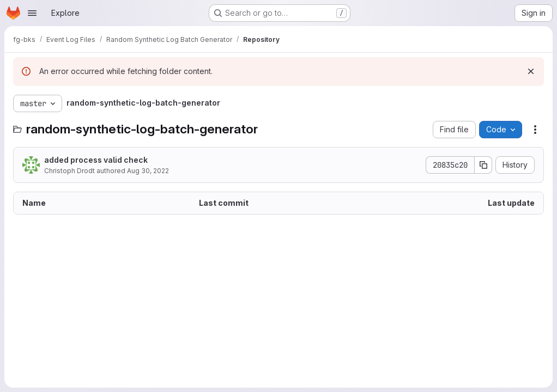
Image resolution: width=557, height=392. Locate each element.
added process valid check (96, 160)
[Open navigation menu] (32, 13)
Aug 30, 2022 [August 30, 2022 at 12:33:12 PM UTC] (148, 171)
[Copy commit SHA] (483, 165)
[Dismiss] (531, 71)
